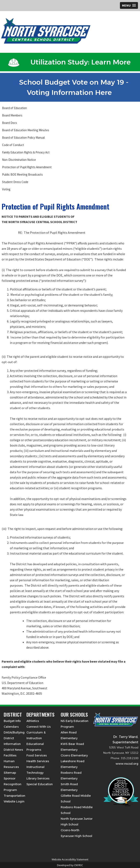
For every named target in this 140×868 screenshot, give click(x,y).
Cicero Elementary (74, 755)
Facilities (10, 755)
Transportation (14, 796)
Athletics (33, 721)
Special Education (40, 784)
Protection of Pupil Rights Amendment (27, 167)
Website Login (14, 801)
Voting (6, 189)
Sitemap (10, 773)
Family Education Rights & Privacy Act (26, 152)
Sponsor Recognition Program (13, 784)
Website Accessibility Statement (70, 859)
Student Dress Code (15, 182)
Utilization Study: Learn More (69, 62)
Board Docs (10, 123)
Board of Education (14, 108)
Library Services (38, 778)
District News (13, 750)
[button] (129, 5)
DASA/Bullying (14, 732)
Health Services (38, 761)
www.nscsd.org (127, 764)
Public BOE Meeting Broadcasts (22, 174)
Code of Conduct (13, 145)
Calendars (11, 727)
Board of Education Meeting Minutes (26, 130)
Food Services (37, 755)
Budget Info (12, 721)
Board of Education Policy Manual (23, 138)
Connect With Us (39, 727)
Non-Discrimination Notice (19, 160)
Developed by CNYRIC (70, 865)
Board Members (12, 115)
